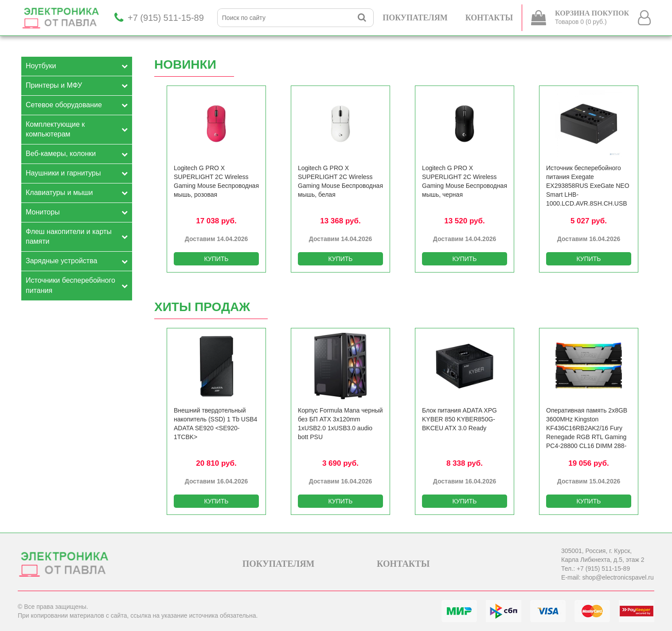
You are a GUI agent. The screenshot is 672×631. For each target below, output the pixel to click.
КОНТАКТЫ (489, 18)
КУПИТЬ (216, 259)
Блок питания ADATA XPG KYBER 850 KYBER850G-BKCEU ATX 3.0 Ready (459, 419)
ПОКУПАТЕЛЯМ (415, 18)
